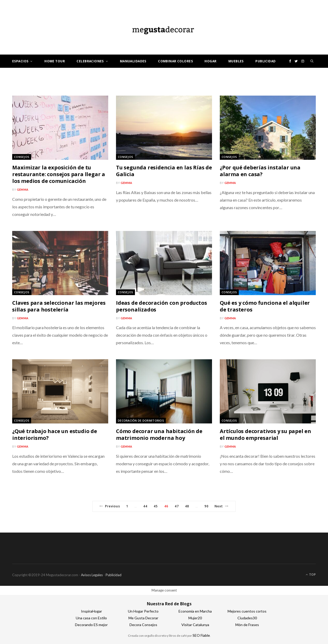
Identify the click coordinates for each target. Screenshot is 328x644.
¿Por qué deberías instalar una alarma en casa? (260, 171)
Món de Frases (247, 625)
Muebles (236, 61)
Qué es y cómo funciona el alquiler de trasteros (265, 306)
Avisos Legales (92, 575)
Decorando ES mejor (91, 625)
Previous (110, 506)
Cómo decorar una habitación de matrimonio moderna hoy (159, 434)
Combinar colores (175, 61)
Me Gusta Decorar (143, 618)
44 (145, 506)
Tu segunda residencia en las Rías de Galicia (164, 171)
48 (187, 506)
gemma (23, 190)
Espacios (20, 61)
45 (156, 506)
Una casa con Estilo (91, 618)
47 (177, 506)
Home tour (55, 61)
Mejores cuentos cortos (247, 611)
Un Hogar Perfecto (143, 611)
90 (207, 506)
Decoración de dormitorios (141, 420)
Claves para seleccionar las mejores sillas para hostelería (59, 306)
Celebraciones (90, 61)
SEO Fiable (201, 635)
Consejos (22, 157)
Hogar (210, 61)
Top (311, 575)
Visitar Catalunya (195, 625)
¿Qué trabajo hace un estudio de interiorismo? (55, 434)
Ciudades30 (247, 618)
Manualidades (133, 61)
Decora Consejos (143, 625)
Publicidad (265, 61)
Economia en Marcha (195, 611)
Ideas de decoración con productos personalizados (161, 306)
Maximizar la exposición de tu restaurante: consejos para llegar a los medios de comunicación (59, 174)
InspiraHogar (91, 611)
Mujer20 (195, 618)
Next (222, 506)
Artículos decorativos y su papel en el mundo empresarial (265, 434)
